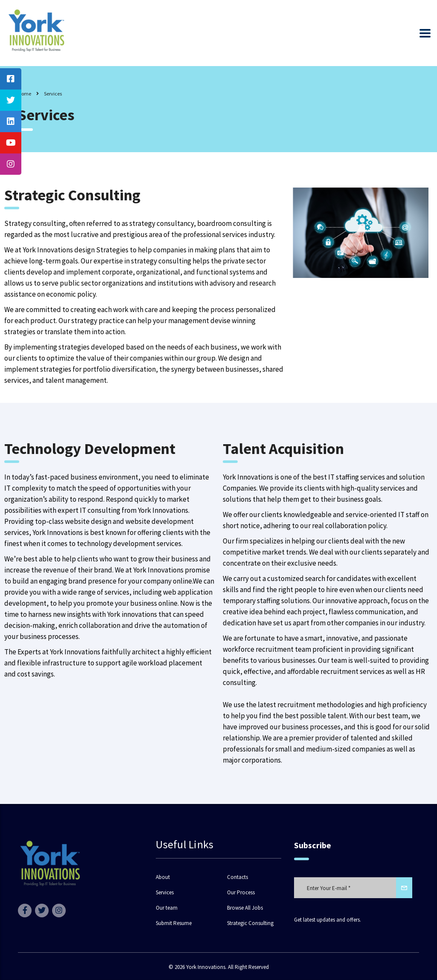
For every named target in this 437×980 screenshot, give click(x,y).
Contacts (237, 877)
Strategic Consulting (250, 923)
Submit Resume (174, 923)
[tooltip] (11, 79)
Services (165, 893)
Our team (167, 908)
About (163, 877)
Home (25, 94)
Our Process (241, 893)
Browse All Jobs (245, 908)
